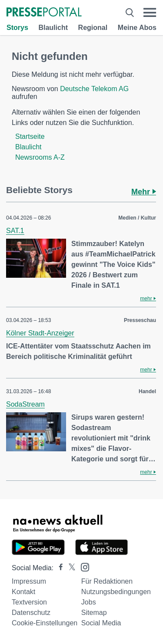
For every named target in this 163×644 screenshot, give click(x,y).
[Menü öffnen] (150, 13)
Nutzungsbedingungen (116, 592)
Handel (147, 391)
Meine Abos (137, 28)
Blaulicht (53, 28)
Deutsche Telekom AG (94, 89)
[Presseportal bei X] (69, 568)
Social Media (101, 623)
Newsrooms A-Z (40, 157)
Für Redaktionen (107, 581)
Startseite (30, 136)
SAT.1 (15, 231)
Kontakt (23, 592)
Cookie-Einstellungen (45, 623)
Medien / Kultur (137, 218)
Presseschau (140, 320)
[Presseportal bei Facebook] (58, 568)
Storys (17, 28)
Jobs (89, 602)
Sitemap (94, 613)
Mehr (144, 192)
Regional (93, 28)
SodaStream (25, 404)
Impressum (29, 581)
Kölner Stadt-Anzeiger (40, 333)
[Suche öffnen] (130, 13)
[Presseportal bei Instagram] (82, 567)
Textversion (29, 602)
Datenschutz (31, 613)
